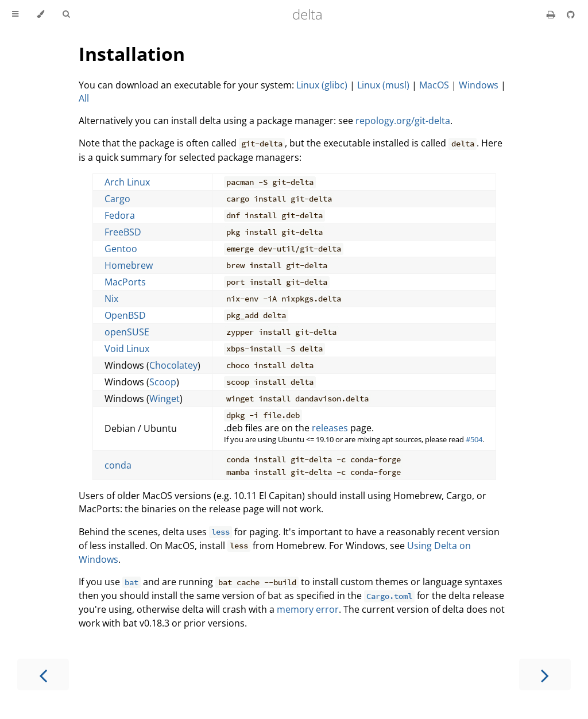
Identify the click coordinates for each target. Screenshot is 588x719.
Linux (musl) (383, 85)
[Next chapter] (545, 674)
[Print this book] (552, 14)
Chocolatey (173, 365)
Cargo (117, 199)
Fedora (120, 215)
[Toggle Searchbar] (66, 14)
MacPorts (125, 282)
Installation (132, 54)
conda (118, 465)
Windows (479, 85)
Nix (111, 299)
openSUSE (127, 332)
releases (330, 428)
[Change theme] (40, 14)
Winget (165, 399)
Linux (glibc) (322, 85)
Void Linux (127, 349)
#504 (474, 439)
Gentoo (121, 249)
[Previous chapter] (43, 674)
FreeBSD (123, 232)
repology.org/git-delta (403, 121)
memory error (308, 609)
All (84, 98)
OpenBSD (125, 315)
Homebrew (129, 265)
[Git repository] (571, 14)
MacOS (434, 85)
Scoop (163, 382)
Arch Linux (127, 182)
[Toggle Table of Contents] (15, 14)
